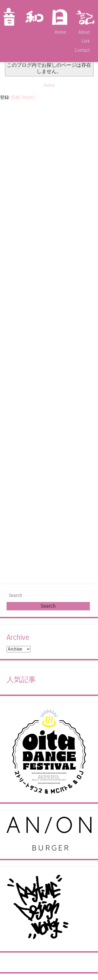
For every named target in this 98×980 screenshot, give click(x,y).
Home (60, 32)
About (84, 32)
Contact (82, 50)
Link (86, 41)
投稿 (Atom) (23, 97)
